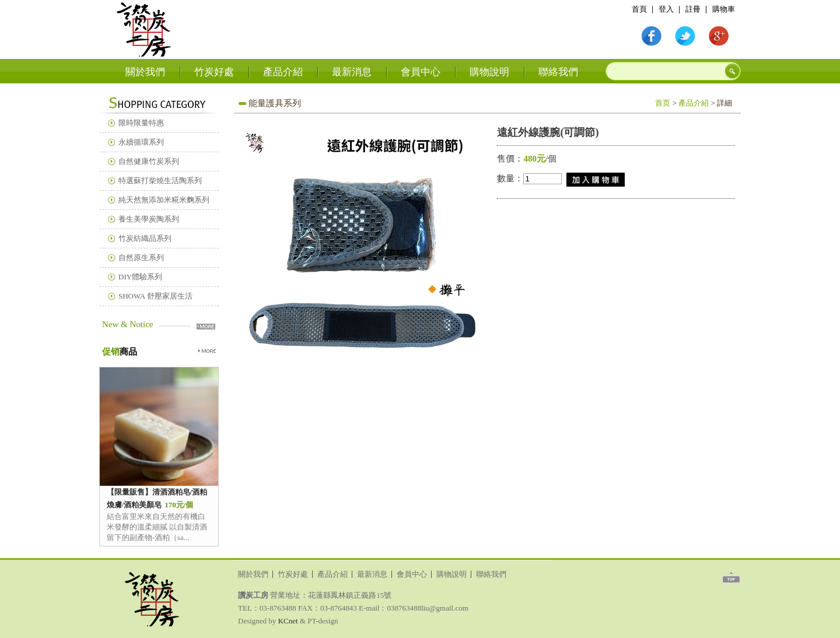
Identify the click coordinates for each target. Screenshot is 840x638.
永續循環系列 (141, 142)
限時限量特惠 (141, 123)
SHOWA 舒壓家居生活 (155, 296)
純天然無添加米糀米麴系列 (164, 200)
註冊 (693, 9)
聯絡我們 (558, 72)
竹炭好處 (214, 72)
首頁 (144, 29)
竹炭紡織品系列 (145, 238)
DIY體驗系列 (140, 277)
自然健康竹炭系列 (149, 161)
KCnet (288, 621)
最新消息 (352, 72)
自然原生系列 (141, 257)
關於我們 (145, 72)
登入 (666, 9)
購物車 (724, 9)
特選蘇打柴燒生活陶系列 (160, 180)
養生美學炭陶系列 (149, 219)
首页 (663, 103)
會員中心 (421, 72)
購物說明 (489, 72)
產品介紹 (283, 72)
